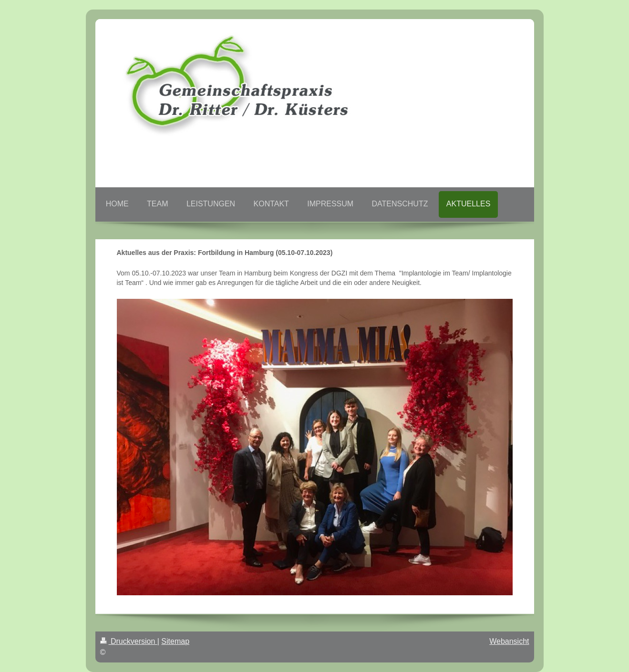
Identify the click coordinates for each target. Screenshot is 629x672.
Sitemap (175, 641)
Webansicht (509, 641)
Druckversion (129, 641)
